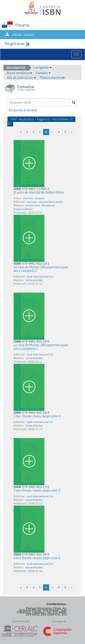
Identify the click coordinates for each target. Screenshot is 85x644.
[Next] (72, 132)
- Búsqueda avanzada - (23, 110)
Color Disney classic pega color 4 (37, 416)
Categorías (42, 68)
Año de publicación (21, 78)
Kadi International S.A (40, 277)
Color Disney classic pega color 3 (37, 490)
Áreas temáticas (19, 73)
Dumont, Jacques (34, 198)
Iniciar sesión (23, 35)
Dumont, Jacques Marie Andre (45, 202)
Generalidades (34, 280)
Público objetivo (52, 78)
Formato (43, 73)
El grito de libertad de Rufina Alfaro (39, 192)
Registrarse (15, 44)
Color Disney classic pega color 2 (37, 558)
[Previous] (21, 132)
